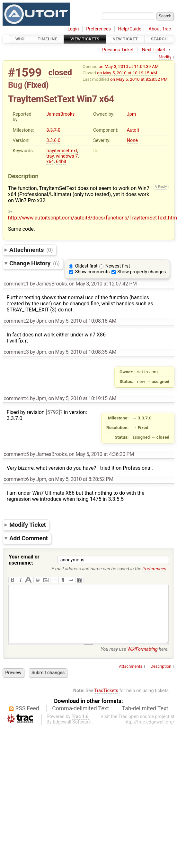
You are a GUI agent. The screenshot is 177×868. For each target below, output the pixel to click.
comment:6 (16, 479)
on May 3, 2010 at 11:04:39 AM (129, 66)
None (132, 141)
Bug (15, 85)
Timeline (47, 39)
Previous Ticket (118, 50)
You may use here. (135, 662)
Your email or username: (24, 560)
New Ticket (125, 39)
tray (50, 156)
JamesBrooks (60, 114)
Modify (165, 57)
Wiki (20, 39)
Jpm (132, 114)
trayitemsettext (62, 151)
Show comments (93, 272)
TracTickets (106, 703)
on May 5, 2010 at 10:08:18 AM (82, 321)
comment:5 (16, 454)
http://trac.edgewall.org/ (149, 735)
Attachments (31, 250)
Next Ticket (154, 50)
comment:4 (16, 398)
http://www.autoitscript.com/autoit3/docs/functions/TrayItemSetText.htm (93, 215)
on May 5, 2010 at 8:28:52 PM (139, 79)
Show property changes (142, 272)
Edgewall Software (72, 735)
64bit (61, 162)
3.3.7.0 (53, 130)
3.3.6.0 (53, 141)
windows (65, 156)
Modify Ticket (28, 525)
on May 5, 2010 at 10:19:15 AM (127, 73)
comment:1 (16, 284)
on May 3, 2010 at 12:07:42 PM (103, 284)
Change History (34, 263)
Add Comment (29, 538)
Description (161, 679)
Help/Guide (130, 29)
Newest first (118, 266)
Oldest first (86, 266)
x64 (50, 162)
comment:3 (16, 352)
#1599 (25, 73)
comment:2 (16, 321)
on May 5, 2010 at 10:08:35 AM (82, 352)
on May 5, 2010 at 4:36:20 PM (101, 454)
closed (60, 72)
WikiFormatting (142, 662)
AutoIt (133, 130)
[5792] (53, 412)
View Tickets (85, 39)
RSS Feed (27, 721)
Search (159, 39)
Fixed (36, 85)
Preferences (98, 29)
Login (73, 29)
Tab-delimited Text (145, 721)
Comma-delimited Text (80, 721)
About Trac (160, 29)
